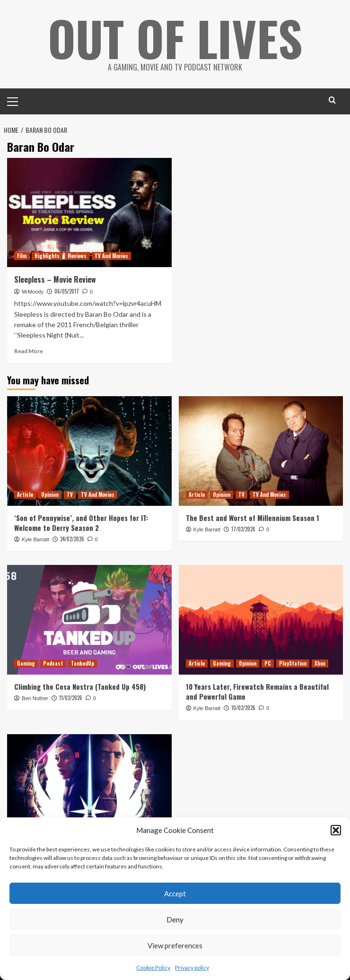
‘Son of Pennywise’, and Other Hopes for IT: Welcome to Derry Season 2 (81, 523)
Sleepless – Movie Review (55, 279)
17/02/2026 (243, 529)
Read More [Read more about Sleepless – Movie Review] (29, 351)
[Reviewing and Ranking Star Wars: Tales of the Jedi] (89, 789)
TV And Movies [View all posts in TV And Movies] (111, 256)
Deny (175, 919)
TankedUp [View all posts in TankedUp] (83, 663)
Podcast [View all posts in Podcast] (53, 663)
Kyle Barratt (35, 539)
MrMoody (33, 292)
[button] (336, 830)
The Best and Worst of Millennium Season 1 (253, 518)
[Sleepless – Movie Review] (89, 213)
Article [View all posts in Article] (25, 494)
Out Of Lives (175, 38)
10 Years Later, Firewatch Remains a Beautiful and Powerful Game (257, 691)
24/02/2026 (72, 539)
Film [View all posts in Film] (22, 256)
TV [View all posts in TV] (70, 494)
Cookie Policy (153, 967)
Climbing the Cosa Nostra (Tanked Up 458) (80, 686)
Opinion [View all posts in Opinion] (50, 494)
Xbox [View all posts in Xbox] (320, 663)
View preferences (175, 945)
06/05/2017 (67, 291)
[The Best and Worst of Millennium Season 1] (261, 451)
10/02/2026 (243, 708)
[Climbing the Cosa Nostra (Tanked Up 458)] (89, 620)
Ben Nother (35, 698)
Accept (175, 893)
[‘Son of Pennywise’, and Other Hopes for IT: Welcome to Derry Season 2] (89, 451)
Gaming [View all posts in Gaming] (26, 663)
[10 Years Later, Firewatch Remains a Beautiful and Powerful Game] (261, 620)
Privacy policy (192, 967)
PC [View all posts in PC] (268, 663)
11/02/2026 (71, 698)
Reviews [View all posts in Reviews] (77, 256)
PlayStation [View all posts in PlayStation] (293, 663)
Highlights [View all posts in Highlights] (47, 256)
